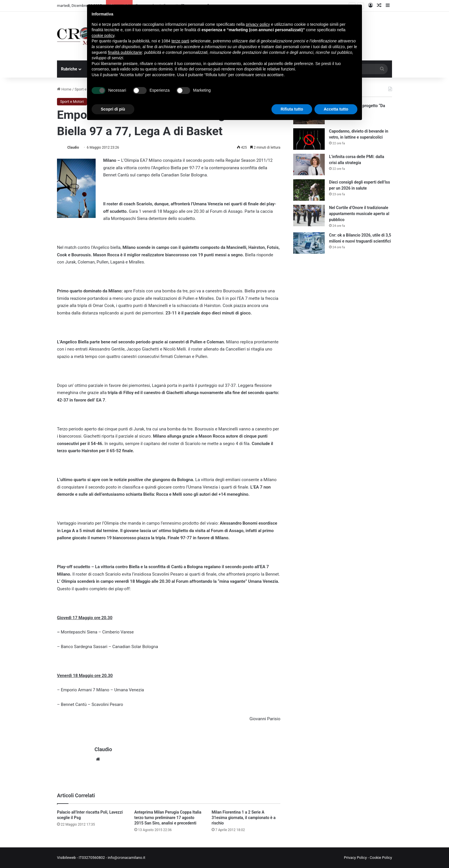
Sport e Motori (72, 102)
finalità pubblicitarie (125, 52)
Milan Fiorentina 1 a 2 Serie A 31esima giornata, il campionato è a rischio (244, 818)
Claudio (73, 147)
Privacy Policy (355, 858)
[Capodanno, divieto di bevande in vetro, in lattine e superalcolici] (309, 139)
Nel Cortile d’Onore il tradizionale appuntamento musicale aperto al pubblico (359, 214)
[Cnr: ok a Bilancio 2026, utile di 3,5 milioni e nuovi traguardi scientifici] (309, 243)
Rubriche (69, 69)
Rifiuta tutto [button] (292, 109)
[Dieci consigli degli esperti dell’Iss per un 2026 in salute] (309, 190)
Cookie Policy (381, 858)
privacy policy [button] (258, 24)
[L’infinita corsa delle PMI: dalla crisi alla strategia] (309, 165)
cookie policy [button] (103, 36)
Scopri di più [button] (113, 109)
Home (64, 89)
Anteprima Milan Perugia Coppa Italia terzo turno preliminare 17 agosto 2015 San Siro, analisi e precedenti (168, 818)
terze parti (180, 41)
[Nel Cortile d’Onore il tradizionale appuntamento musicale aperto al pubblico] (309, 215)
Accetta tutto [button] (336, 109)
